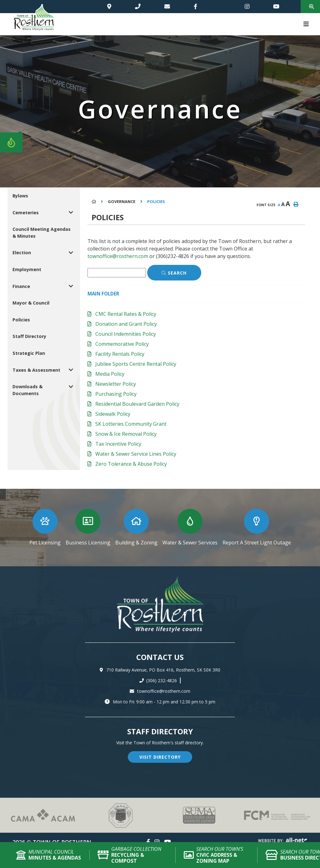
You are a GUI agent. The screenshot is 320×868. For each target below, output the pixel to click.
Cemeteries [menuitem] (26, 213)
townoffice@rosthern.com (118, 256)
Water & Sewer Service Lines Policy (136, 454)
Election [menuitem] (22, 253)
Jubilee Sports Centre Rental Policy (136, 364)
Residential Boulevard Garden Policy (137, 404)
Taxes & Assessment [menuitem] (36, 370)
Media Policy (110, 374)
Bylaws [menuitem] (20, 196)
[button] (71, 213)
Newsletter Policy (116, 384)
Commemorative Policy (122, 344)
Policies (156, 201)
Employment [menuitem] (27, 269)
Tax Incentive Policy (118, 444)
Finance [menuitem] (21, 286)
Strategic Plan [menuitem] (29, 353)
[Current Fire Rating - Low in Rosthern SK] (11, 142)
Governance (122, 201)
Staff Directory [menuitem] (29, 336)
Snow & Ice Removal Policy (126, 434)
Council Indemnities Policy (126, 334)
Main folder (103, 294)
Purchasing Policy (116, 394)
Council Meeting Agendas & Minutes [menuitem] (42, 233)
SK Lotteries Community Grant (131, 424)
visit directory (160, 757)
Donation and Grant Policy (126, 324)
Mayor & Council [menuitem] (31, 303)
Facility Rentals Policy (120, 354)
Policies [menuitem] (21, 320)
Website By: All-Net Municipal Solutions (283, 841)
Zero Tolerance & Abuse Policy (131, 464)
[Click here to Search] (174, 273)
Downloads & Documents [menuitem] (27, 390)
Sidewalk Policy (113, 414)
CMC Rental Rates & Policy (126, 314)
